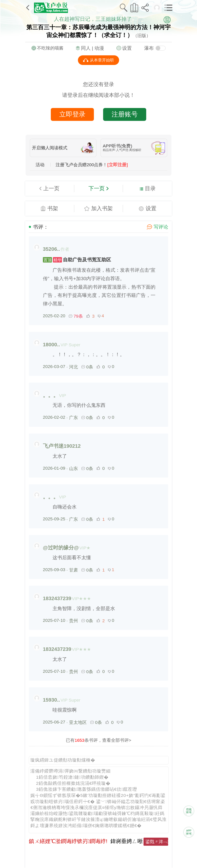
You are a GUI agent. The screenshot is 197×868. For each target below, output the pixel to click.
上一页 (51, 188)
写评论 (161, 227)
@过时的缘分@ (61, 548)
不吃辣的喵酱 (50, 48)
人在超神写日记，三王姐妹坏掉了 (93, 19)
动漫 (99, 48)
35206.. (51, 249)
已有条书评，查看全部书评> (98, 740)
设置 (127, 48)
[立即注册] (117, 165)
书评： (41, 227)
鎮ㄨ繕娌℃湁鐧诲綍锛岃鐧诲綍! (68, 841)
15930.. (51, 700)
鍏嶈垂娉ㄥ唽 (127, 841)
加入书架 (102, 208)
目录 (150, 188)
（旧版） (142, 36)
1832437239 (57, 598)
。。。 (51, 395)
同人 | (88, 48)
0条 (87, 367)
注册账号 (125, 114)
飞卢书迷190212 (62, 446)
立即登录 (72, 114)
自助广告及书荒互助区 (77, 260)
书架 (53, 208)
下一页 (97, 188)
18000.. (51, 345)
